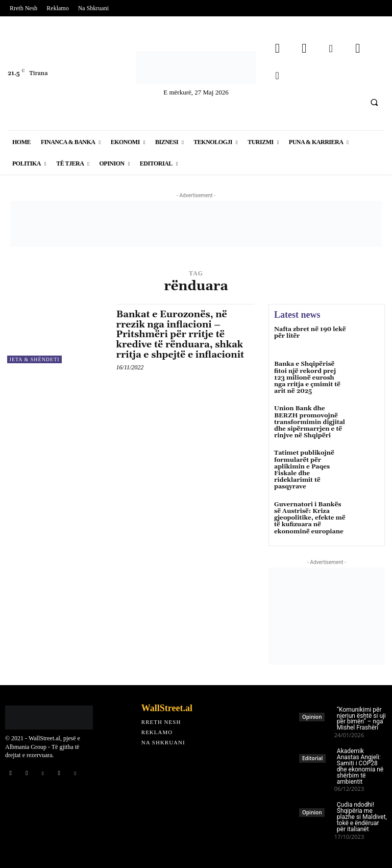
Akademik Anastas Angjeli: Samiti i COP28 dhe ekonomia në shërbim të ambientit (360, 766)
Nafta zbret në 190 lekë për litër (310, 333)
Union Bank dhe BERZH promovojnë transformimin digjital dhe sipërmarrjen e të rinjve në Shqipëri (310, 422)
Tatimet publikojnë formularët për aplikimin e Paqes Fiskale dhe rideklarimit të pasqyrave (304, 470)
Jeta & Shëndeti (34, 359)
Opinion (312, 717)
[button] (374, 102)
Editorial (312, 758)
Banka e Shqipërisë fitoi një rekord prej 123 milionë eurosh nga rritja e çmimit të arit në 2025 (307, 378)
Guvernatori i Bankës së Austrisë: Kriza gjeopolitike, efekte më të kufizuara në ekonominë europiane (310, 518)
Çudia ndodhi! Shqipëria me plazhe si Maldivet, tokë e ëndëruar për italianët (362, 817)
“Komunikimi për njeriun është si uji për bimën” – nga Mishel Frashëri (361, 718)
